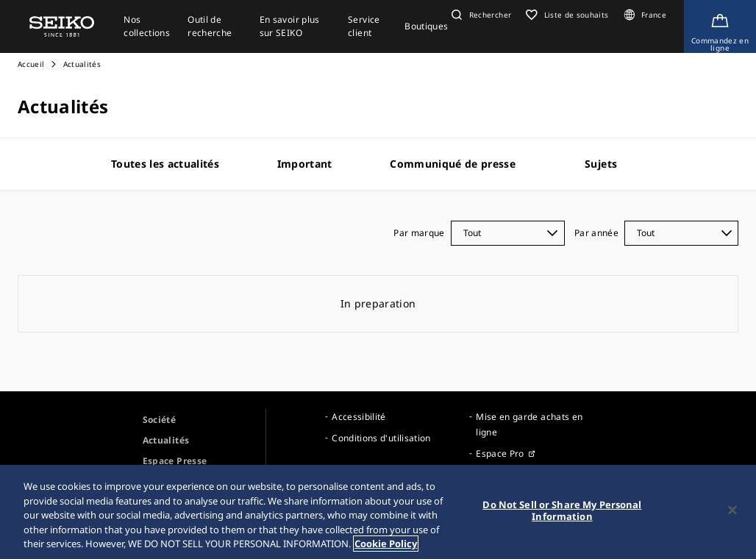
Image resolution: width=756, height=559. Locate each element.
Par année (596, 233)
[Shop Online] (720, 26)
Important (305, 164)
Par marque (419, 233)
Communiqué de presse (453, 164)
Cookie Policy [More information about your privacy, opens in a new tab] (386, 544)
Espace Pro (500, 453)
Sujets (601, 164)
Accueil (31, 64)
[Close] (732, 510)
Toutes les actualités (165, 164)
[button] (479, 15)
